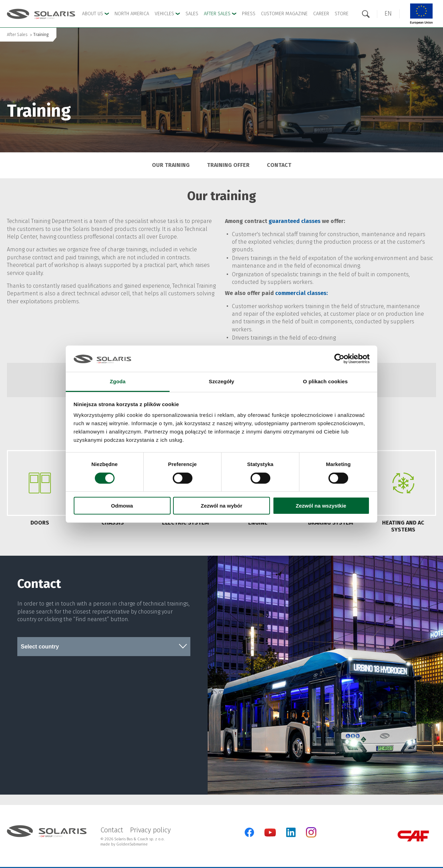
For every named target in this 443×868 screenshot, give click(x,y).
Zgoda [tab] (118, 381)
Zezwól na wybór (221, 506)
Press (249, 14)
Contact (279, 165)
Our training (171, 165)
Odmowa (122, 506)
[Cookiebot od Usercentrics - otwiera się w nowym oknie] (339, 359)
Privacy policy (150, 830)
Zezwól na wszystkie (321, 506)
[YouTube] (270, 835)
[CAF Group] (413, 836)
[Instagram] (311, 836)
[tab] (40, 493)
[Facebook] (249, 832)
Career (321, 14)
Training (41, 35)
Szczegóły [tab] (221, 381)
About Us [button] (96, 14)
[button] (388, 14)
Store (342, 14)
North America (132, 14)
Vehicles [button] (167, 14)
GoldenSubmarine (132, 844)
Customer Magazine (284, 14)
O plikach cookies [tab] (325, 381)
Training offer (228, 165)
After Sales (17, 35)
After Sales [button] (220, 14)
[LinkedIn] (291, 832)
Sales (192, 14)
